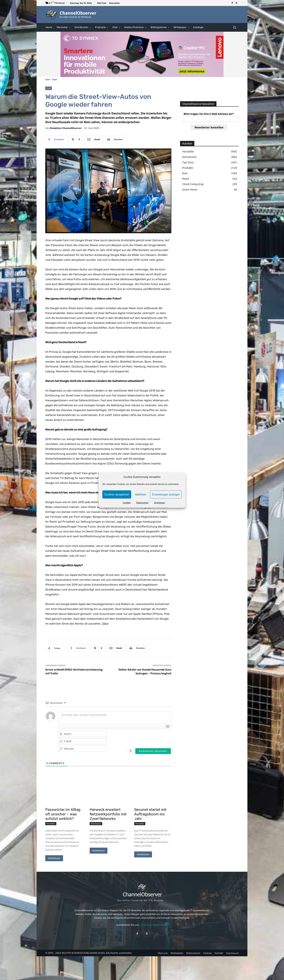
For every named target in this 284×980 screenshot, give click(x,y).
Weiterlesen (54, 858)
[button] (234, 27)
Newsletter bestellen (209, 127)
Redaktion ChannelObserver (66, 128)
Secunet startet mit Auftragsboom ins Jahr (150, 814)
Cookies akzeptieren (117, 495)
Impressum (160, 503)
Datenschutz (142, 503)
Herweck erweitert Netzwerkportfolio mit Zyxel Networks (108, 814)
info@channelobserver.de (154, 925)
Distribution (96, 824)
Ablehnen (141, 495)
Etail (55, 79)
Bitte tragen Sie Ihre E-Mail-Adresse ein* (209, 114)
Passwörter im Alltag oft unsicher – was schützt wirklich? (63, 814)
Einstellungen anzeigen (166, 495)
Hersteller (51, 824)
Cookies (127, 503)
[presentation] (148, 737)
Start (48, 79)
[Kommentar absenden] (153, 751)
